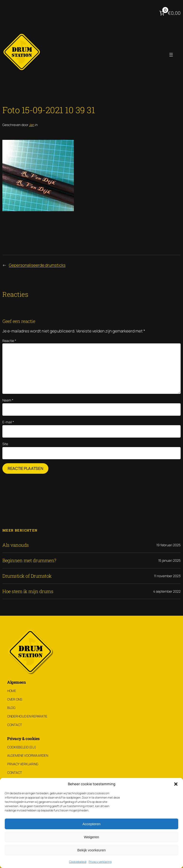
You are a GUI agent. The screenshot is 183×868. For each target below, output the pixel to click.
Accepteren (91, 824)
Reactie (9, 341)
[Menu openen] (171, 55)
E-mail (8, 422)
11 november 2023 (167, 576)
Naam (8, 400)
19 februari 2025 (168, 545)
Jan (32, 125)
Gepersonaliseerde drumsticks (37, 265)
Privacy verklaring (100, 862)
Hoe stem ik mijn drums (28, 591)
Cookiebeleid (78, 862)
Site (5, 444)
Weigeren (91, 837)
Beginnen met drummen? (29, 561)
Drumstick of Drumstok (27, 576)
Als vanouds (16, 545)
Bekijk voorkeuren (91, 850)
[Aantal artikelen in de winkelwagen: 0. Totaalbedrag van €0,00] (169, 13)
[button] (176, 784)
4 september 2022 (167, 591)
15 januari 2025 (169, 560)
